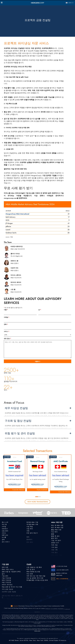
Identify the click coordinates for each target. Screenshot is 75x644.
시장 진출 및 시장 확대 (34, 567)
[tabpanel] (15, 473)
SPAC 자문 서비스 (8, 569)
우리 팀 (4, 524)
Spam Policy (38, 606)
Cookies (45, 606)
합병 (53, 534)
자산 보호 (30, 574)
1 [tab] (37, 497)
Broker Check (37, 631)
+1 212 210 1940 (62, 566)
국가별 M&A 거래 (32, 524)
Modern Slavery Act (29, 610)
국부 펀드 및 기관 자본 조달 (36, 576)
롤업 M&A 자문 (56, 530)
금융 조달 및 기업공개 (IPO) (11, 572)
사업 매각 (30, 529)
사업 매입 (30, 527)
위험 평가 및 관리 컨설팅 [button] (38, 433)
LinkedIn (14, 606)
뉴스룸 (4, 538)
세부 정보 (7, 339)
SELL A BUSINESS (62, 579)
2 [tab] (39, 497)
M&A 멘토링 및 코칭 (33, 572)
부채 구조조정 (6, 581)
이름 (6, 310)
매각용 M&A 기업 (32, 522)
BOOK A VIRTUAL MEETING (62, 574)
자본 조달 (54, 546)
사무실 (4, 527)
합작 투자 (54, 539)
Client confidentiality (54, 606)
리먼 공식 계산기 (32, 533)
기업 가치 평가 (56, 541)
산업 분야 (5, 531)
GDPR (62, 606)
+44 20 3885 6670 (62, 570)
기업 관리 (5, 576)
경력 (3, 541)
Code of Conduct (40, 610)
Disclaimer (22, 606)
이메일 (7, 317)
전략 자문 (5, 567)
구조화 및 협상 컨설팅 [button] (38, 421)
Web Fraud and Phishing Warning (14, 609)
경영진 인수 (55, 544)
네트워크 (5, 529)
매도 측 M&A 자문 (57, 525)
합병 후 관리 (55, 536)
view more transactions (37, 502)
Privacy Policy (30, 606)
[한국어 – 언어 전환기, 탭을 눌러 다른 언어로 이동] (65, 3)
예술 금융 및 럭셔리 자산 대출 (12, 588)
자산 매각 (54, 532)
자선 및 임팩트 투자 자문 (35, 578)
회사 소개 (5, 522)
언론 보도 (5, 536)
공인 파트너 (6, 543)
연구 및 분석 (31, 569)
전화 (6, 324)
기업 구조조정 (6, 578)
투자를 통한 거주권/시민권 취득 (37, 581)
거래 (28, 531)
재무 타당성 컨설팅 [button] (38, 408)
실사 (3, 574)
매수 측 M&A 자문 (57, 528)
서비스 (7, 331)
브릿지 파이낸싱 (7, 586)
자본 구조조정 (6, 583)
